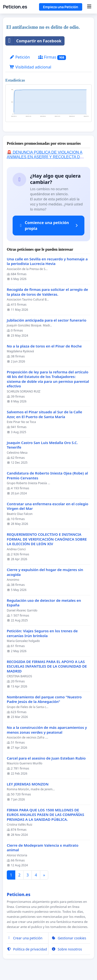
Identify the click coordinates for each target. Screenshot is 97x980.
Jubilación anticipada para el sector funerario (47, 320)
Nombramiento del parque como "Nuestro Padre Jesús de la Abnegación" (44, 699)
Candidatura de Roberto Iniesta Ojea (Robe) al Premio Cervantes (47, 476)
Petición (20, 57)
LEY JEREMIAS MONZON (28, 784)
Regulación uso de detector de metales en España (44, 603)
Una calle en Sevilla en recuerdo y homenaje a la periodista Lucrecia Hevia (47, 261)
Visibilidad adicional (30, 67)
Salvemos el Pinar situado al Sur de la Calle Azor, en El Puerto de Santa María (44, 414)
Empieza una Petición (61, 7)
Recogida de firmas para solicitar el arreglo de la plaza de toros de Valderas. (47, 292)
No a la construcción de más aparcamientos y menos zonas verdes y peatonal (47, 730)
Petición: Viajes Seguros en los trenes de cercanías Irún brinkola (42, 633)
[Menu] (89, 7)
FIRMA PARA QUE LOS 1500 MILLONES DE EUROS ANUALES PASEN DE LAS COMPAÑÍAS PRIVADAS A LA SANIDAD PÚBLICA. (45, 815)
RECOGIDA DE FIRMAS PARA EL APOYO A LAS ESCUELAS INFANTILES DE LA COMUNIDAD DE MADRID (47, 666)
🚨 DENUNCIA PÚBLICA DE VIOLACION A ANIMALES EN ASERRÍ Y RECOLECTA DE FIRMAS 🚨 (45, 157)
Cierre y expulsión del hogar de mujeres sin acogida (45, 572)
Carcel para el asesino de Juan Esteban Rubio (46, 758)
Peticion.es (15, 7)
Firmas (52, 57)
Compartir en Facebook (33, 41)
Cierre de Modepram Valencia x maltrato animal (43, 848)
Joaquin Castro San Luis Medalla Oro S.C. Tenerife (42, 445)
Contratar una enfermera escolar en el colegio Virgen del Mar (48, 506)
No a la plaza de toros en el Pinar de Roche (44, 346)
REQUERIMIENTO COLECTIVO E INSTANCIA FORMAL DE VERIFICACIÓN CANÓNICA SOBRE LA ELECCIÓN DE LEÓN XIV (47, 539)
